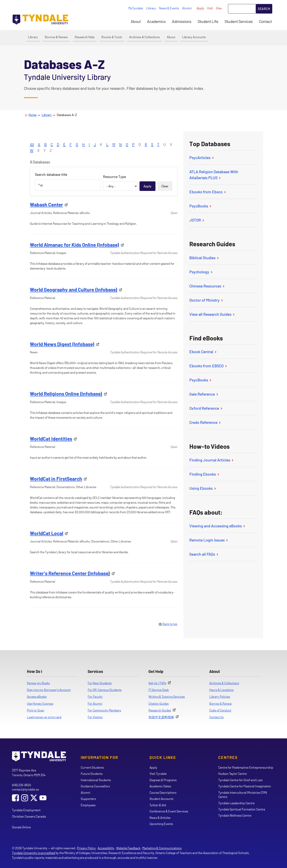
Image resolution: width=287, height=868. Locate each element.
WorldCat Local (47, 533)
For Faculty (95, 696)
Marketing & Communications (162, 848)
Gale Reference (204, 394)
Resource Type (115, 177)
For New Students (100, 683)
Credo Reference (205, 422)
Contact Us (216, 717)
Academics (156, 21)
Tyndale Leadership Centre (236, 803)
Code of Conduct (220, 710)
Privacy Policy (86, 848)
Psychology (201, 272)
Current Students (92, 767)
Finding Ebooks (205, 474)
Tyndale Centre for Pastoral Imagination (245, 786)
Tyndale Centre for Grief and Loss (240, 780)
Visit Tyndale (158, 774)
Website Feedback (128, 848)
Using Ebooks (203, 488)
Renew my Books (38, 683)
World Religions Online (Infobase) (66, 394)
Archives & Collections (144, 37)
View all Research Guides (212, 314)
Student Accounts (161, 799)
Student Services (239, 21)
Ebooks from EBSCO (208, 366)
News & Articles (160, 818)
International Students (96, 780)
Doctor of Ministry (206, 300)
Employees (88, 805)
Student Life (208, 21)
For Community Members (104, 710)
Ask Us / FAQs (157, 683)
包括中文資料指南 (161, 717)
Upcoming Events (161, 824)
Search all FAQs (204, 554)
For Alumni (95, 703)
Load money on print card (44, 717)
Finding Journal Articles (212, 460)
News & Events (169, 8)
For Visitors (95, 717)
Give (219, 8)
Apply (200, 8)
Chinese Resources (207, 286)
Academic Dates (160, 786)
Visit (210, 8)
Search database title (51, 174)
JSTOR (197, 220)
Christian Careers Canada (29, 816)
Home (32, 115)
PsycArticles (202, 157)
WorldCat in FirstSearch (56, 479)
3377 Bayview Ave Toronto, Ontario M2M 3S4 (29, 773)
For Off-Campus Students (105, 690)
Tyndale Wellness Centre (235, 815)
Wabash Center (46, 204)
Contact (265, 21)
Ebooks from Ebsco (208, 192)
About (136, 21)
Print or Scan (36, 710)
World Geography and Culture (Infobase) (74, 289)
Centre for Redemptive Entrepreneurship (246, 767)
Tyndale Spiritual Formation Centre (242, 809)
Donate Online (21, 827)
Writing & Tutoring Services (167, 696)
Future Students (92, 774)
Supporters (88, 799)
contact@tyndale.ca (25, 789)
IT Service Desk (159, 690)
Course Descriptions (163, 792)
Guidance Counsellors (95, 786)
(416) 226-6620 (22, 785)
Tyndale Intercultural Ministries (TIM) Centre (243, 795)
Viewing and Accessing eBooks (218, 526)
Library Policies (220, 696)
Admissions (182, 21)
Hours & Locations (221, 690)
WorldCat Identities (51, 439)
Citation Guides (159, 703)
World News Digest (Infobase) (62, 344)
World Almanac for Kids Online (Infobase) (75, 245)
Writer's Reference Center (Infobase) (70, 573)
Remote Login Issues (209, 540)
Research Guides (160, 710)
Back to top (170, 624)
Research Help (85, 37)
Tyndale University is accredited (33, 853)
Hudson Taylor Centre (232, 774)
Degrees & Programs (163, 780)
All (32, 144)
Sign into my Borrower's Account (49, 690)
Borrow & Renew (56, 37)
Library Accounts (194, 37)
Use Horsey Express (40, 703)
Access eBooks (37, 696)
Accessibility (106, 848)
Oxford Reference (206, 408)
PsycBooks (201, 206)
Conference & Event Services (169, 811)
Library (151, 8)
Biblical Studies (204, 258)
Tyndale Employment (26, 810)
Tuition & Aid (158, 805)
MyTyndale (136, 8)
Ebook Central (203, 352)
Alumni (187, 8)
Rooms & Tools (112, 37)
